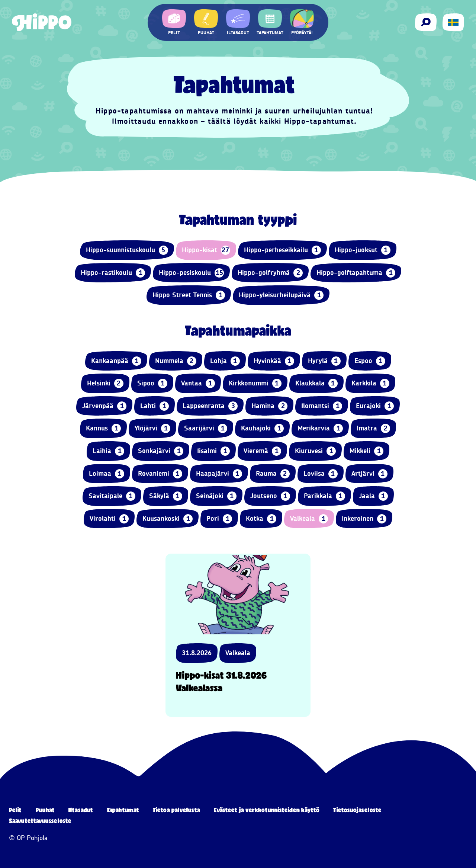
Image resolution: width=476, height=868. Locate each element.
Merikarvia (320, 428)
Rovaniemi (160, 474)
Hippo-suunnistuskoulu (127, 250)
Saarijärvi (206, 428)
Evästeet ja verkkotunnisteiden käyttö (267, 810)
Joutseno (270, 496)
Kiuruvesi (315, 451)
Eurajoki (375, 406)
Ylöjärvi (152, 428)
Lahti (155, 406)
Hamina (269, 406)
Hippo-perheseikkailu (282, 250)
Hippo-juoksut (363, 250)
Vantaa (198, 383)
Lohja (225, 361)
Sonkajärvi (161, 451)
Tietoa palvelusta (176, 810)
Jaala (373, 496)
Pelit (15, 810)
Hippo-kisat (206, 250)
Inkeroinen (364, 519)
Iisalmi (213, 451)
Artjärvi (369, 474)
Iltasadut (81, 810)
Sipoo (152, 383)
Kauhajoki (262, 428)
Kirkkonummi (255, 383)
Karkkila (370, 383)
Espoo (370, 361)
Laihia (108, 451)
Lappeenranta (210, 406)
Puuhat (45, 810)
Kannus (103, 428)
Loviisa (321, 474)
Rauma (273, 474)
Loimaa (107, 474)
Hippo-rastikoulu (113, 273)
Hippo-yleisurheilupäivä (281, 295)
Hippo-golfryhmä (270, 273)
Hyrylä (324, 361)
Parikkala (324, 496)
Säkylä (166, 496)
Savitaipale (112, 496)
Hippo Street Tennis (189, 295)
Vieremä (262, 451)
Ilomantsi (322, 406)
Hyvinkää (274, 361)
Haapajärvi (219, 474)
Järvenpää (104, 406)
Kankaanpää (116, 361)
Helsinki (105, 383)
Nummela (176, 361)
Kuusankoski (168, 519)
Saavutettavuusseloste (40, 821)
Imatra (373, 428)
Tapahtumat (123, 810)
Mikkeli (366, 451)
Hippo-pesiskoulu (191, 273)
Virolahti (109, 519)
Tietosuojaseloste (357, 810)
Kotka (261, 519)
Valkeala (309, 519)
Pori (219, 519)
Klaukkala (316, 383)
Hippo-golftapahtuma (356, 273)
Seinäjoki (216, 496)
